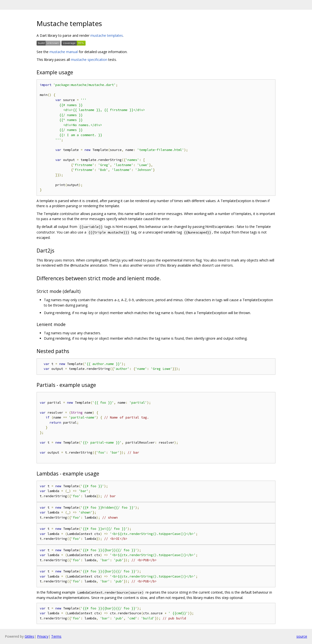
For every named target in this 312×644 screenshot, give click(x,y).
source (302, 636)
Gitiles (29, 636)
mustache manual (64, 52)
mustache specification (89, 60)
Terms (56, 636)
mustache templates (107, 35)
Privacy (43, 636)
